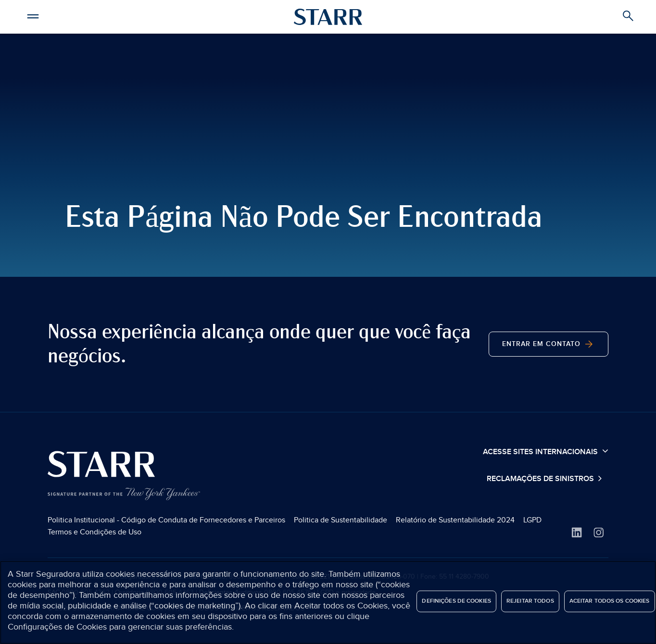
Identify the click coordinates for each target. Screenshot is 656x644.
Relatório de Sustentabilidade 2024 (455, 520)
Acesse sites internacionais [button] (546, 451)
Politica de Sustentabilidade (341, 520)
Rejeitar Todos (530, 601)
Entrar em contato (549, 344)
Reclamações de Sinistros (541, 479)
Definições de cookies (456, 601)
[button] (33, 15)
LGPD (532, 520)
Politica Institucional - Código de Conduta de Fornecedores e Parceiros (166, 520)
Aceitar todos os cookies (610, 601)
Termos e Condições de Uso (95, 532)
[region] (328, 602)
